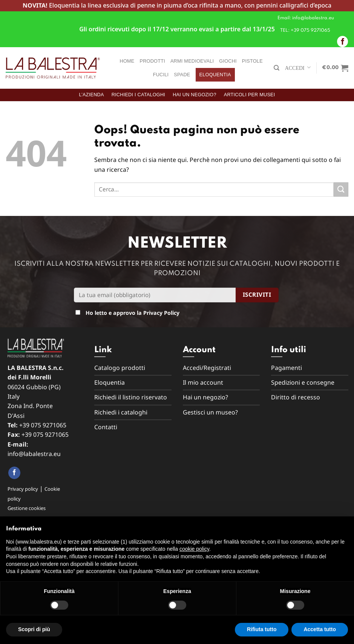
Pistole (252, 61)
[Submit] (341, 190)
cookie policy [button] (194, 549)
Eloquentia (215, 75)
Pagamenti (287, 368)
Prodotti (152, 61)
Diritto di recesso (296, 397)
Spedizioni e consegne (303, 382)
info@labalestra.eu (34, 454)
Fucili (161, 75)
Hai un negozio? (195, 95)
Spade (182, 75)
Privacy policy (23, 489)
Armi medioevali (192, 61)
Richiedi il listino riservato (131, 397)
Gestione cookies (27, 508)
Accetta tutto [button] (320, 629)
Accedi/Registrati (207, 368)
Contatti (106, 427)
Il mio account (203, 382)
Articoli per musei (250, 95)
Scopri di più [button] (34, 629)
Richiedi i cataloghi (138, 95)
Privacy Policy (161, 313)
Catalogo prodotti (120, 368)
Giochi (228, 61)
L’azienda (91, 95)
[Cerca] (277, 68)
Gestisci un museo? (210, 412)
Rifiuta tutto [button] (262, 629)
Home (127, 61)
